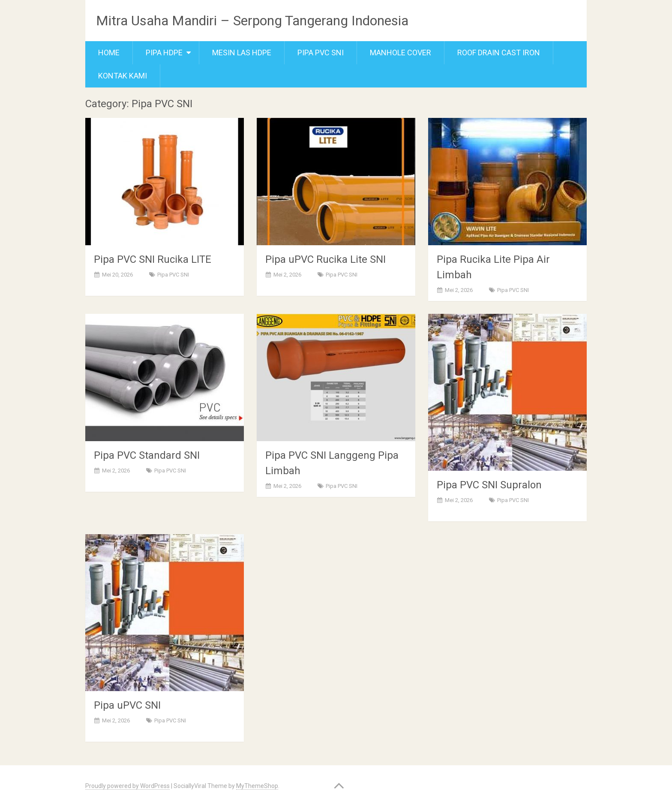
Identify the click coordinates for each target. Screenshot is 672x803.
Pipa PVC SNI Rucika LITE (153, 259)
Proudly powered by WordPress (127, 786)
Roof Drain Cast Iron (499, 53)
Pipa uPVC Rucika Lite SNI (325, 259)
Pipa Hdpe (164, 53)
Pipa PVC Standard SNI (147, 455)
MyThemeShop (257, 786)
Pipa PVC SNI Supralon (489, 485)
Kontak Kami (123, 76)
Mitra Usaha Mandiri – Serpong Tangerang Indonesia (252, 21)
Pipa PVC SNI (321, 53)
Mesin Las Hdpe (242, 53)
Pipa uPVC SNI (127, 705)
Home (109, 53)
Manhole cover (400, 53)
